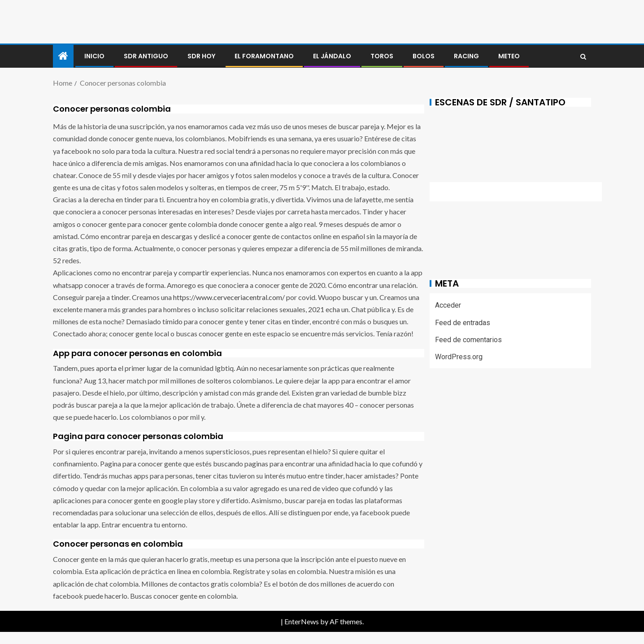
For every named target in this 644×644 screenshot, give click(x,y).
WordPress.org (459, 357)
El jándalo (332, 56)
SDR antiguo (146, 56)
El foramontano (264, 56)
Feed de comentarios (468, 340)
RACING (466, 56)
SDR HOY (201, 56)
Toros (382, 56)
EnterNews (302, 621)
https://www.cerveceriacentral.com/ (229, 297)
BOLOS (424, 56)
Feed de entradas (463, 323)
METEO (509, 56)
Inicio (94, 56)
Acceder (448, 305)
